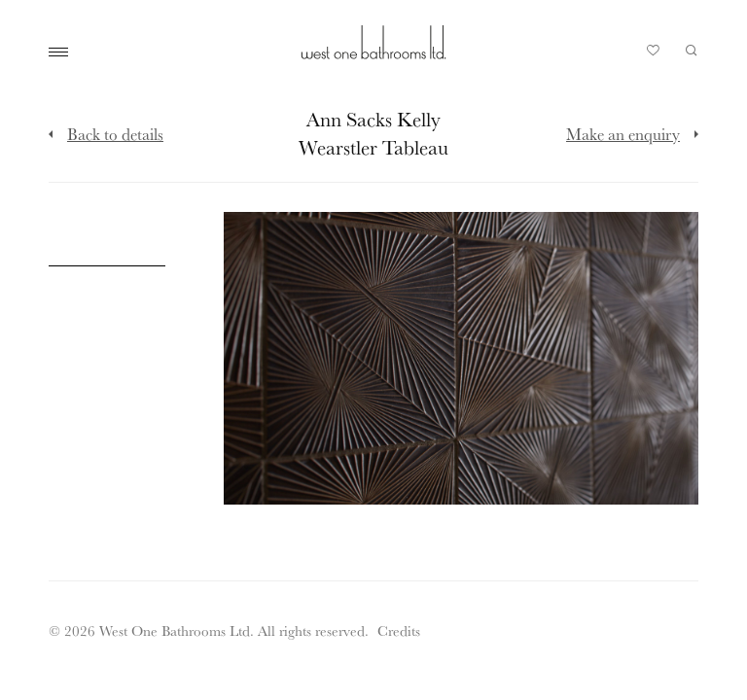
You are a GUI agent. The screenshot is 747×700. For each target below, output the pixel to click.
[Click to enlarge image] (107, 212)
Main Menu (63, 52)
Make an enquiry (623, 134)
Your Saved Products (654, 55)
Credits (399, 630)
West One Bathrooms (373, 42)
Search (692, 51)
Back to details (115, 134)
